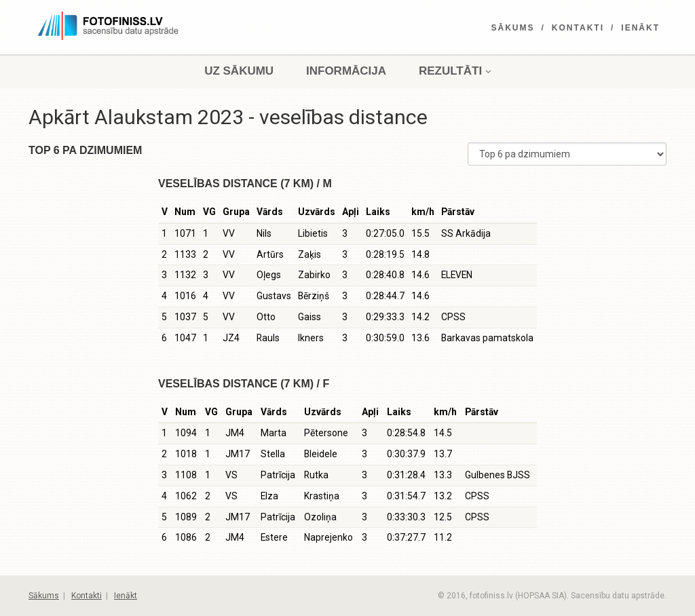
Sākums (513, 28)
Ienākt (640, 28)
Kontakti (578, 28)
